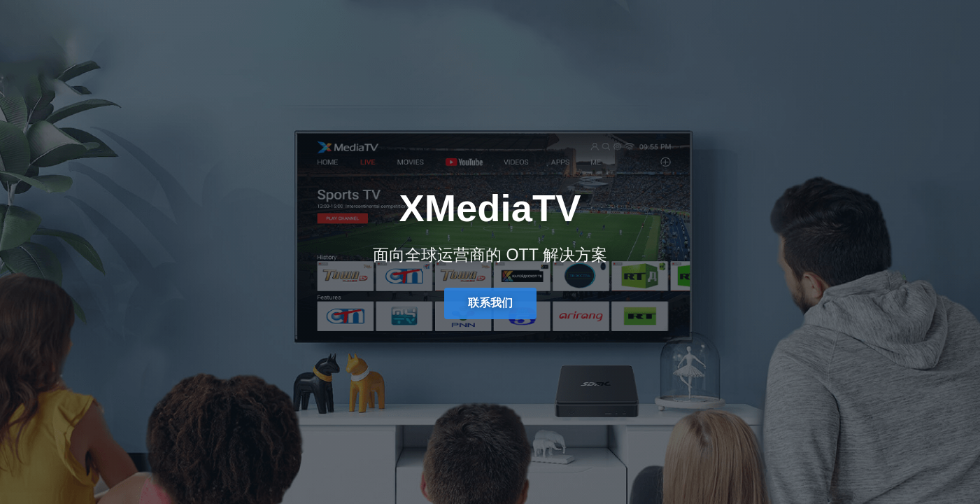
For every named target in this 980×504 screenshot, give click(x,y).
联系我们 (490, 303)
